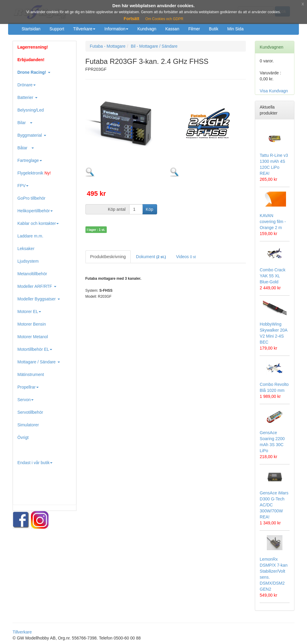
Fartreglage (30, 160)
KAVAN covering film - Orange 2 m (273, 222)
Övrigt (23, 437)
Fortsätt (132, 19)
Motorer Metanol (33, 337)
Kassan (172, 29)
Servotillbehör (30, 412)
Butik (214, 29)
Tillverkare (84, 29)
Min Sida (235, 29)
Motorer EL (29, 312)
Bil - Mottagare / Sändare (154, 46)
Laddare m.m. (30, 236)
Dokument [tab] (151, 257)
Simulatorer (28, 425)
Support (57, 29)
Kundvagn (147, 29)
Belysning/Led (31, 110)
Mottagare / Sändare (39, 362)
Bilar (25, 123)
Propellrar (28, 387)
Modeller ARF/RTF (37, 286)
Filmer (194, 29)
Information (116, 29)
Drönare (27, 85)
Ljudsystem (28, 261)
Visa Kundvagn (274, 91)
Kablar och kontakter (38, 223)
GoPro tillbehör (31, 198)
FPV (23, 186)
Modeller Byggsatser (39, 299)
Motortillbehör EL (35, 349)
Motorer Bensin (32, 324)
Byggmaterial (32, 135)
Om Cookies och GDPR (164, 19)
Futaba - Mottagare (108, 46)
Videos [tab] (186, 257)
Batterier (27, 97)
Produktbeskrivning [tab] (108, 257)
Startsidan (31, 29)
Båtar (26, 148)
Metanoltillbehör (32, 274)
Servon (25, 400)
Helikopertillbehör (35, 211)
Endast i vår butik (35, 463)
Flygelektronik (34, 173)
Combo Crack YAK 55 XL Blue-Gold (273, 276)
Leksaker (26, 249)
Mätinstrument (31, 374)
